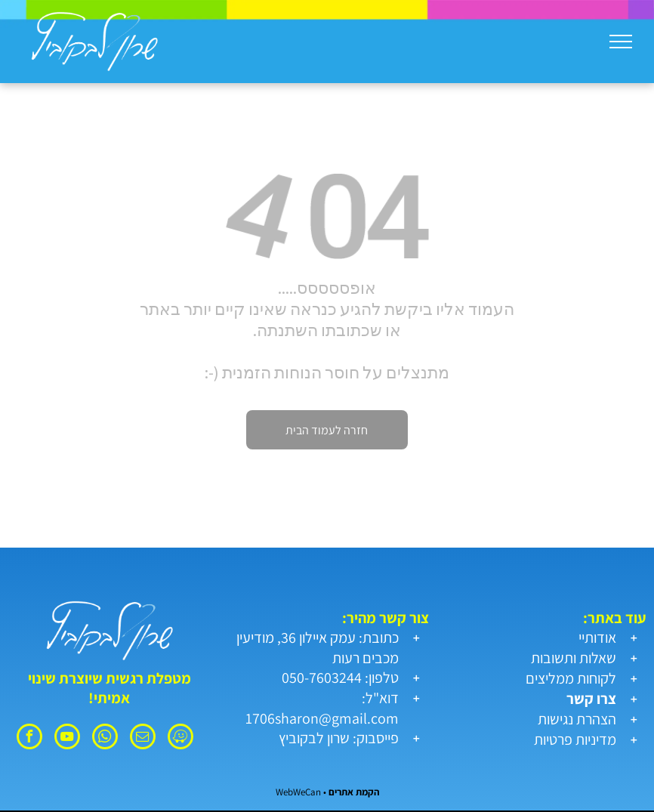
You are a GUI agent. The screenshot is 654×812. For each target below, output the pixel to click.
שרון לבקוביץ (314, 738)
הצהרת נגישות (577, 719)
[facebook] (29, 738)
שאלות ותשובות (574, 658)
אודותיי (597, 638)
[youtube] (67, 738)
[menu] (621, 42)
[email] (143, 738)
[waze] (180, 738)
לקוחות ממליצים (571, 678)
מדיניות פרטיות (575, 739)
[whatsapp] (105, 738)
